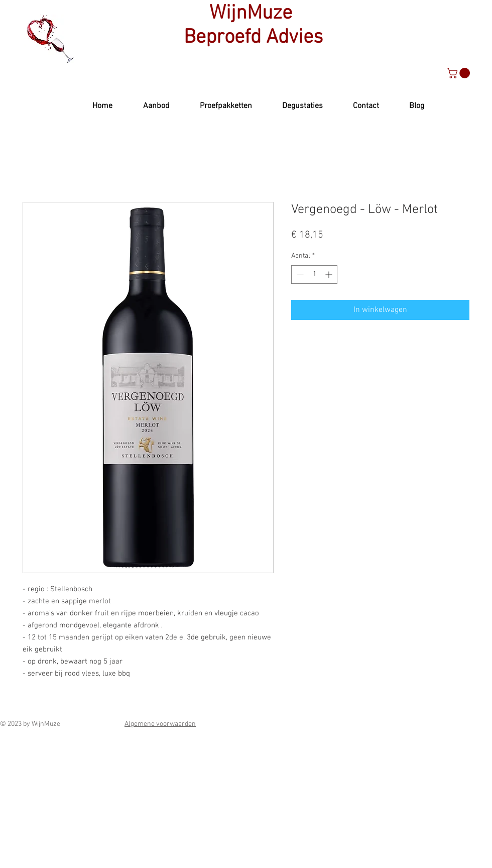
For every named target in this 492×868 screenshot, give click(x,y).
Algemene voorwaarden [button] (160, 724)
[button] (460, 73)
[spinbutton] (314, 275)
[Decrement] (299, 275)
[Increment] (330, 275)
